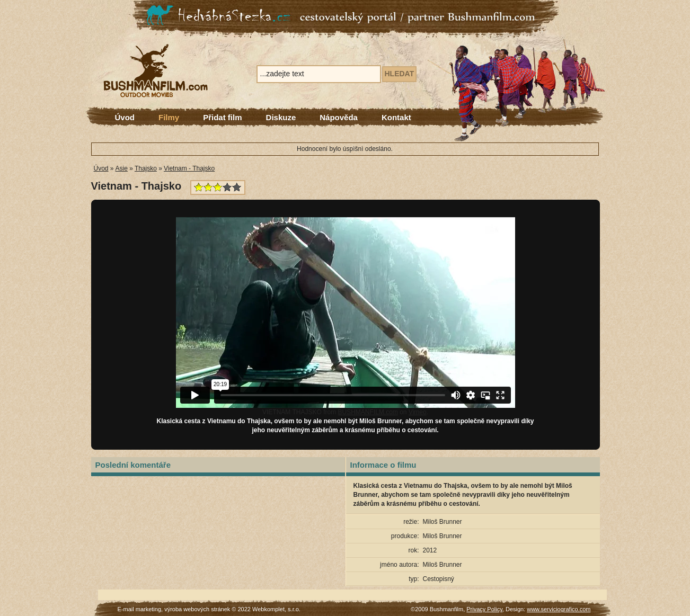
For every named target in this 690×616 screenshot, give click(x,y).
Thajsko (146, 168)
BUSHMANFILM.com (368, 412)
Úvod (125, 117)
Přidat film (222, 117)
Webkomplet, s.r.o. (276, 609)
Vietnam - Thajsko (189, 168)
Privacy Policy (484, 609)
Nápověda (339, 117)
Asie (122, 168)
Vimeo (418, 412)
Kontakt (396, 117)
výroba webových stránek (197, 609)
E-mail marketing (140, 609)
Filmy (169, 117)
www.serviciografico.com (559, 609)
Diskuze (281, 117)
